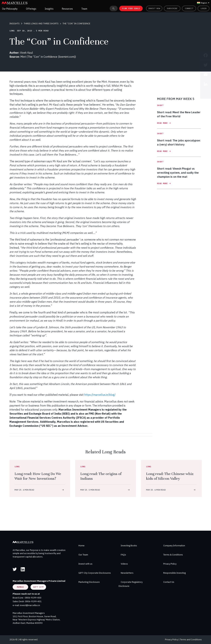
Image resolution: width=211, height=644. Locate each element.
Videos (124, 564)
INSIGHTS (15, 24)
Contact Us (169, 582)
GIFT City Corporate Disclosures (95, 573)
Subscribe (172, 8)
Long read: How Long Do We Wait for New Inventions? (38, 476)
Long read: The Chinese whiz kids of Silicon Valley (170, 476)
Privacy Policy (170, 564)
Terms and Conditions (191, 640)
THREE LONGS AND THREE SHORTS (41, 24)
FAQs (123, 555)
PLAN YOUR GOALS (131, 8)
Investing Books (129, 546)
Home (81, 546)
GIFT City (38, 587)
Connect (189, 8)
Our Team (83, 555)
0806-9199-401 (33, 601)
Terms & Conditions (173, 555)
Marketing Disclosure (89, 582)
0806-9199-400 (33, 598)
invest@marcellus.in (30, 605)
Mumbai (20, 587)
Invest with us (85, 564)
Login (203, 8)
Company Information (174, 546)
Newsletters (127, 573)
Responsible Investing (174, 573)
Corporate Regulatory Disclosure (131, 584)
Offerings (31, 9)
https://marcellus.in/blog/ (100, 395)
